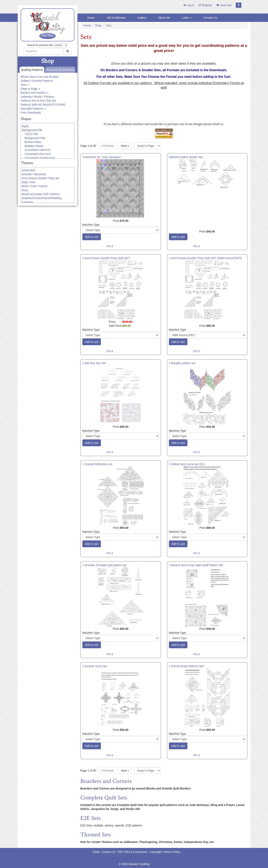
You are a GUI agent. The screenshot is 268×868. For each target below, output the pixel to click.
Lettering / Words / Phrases (38, 97)
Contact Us (210, 18)
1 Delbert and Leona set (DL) (187, 464)
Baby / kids (29, 182)
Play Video (47, 36)
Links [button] (187, 18)
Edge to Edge (31, 89)
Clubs (96, 852)
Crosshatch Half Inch (38, 150)
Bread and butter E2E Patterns (41, 194)
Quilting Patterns (31, 70)
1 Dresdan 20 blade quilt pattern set (104, 565)
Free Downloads (31, 113)
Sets (25, 85)
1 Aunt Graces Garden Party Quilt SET (106, 258)
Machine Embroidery (60, 70)
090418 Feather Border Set (186, 157)
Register (205, 5)
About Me (164, 18)
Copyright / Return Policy (165, 852)
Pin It (110, 246)
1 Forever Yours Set (95, 666)
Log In (189, 5)
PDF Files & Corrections (133, 852)
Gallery (142, 18)
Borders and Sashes (35, 93)
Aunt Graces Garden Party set (41, 178)
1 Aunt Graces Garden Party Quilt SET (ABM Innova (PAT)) (205, 258)
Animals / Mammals (34, 174)
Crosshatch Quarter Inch (40, 158)
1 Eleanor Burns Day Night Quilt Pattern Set (196, 565)
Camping (27, 202)
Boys (25, 190)
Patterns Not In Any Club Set (38, 101)
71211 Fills (31, 134)
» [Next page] (125, 146)
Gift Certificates (116, 18)
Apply (25, 126)
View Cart (224, 5)
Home (91, 18)
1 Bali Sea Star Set (94, 363)
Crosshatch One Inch (38, 154)
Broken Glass (33, 142)
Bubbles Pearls (34, 146)
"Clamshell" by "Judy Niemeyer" (102, 157)
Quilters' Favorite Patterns (37, 81)
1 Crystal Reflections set (97, 464)
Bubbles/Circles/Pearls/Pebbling (42, 198)
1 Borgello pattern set (182, 363)
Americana (29, 170)
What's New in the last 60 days (40, 77)
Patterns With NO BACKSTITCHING (43, 105)
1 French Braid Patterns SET (187, 666)
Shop (98, 25)
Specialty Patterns (33, 109)
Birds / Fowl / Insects (35, 186)
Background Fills (32, 130)
